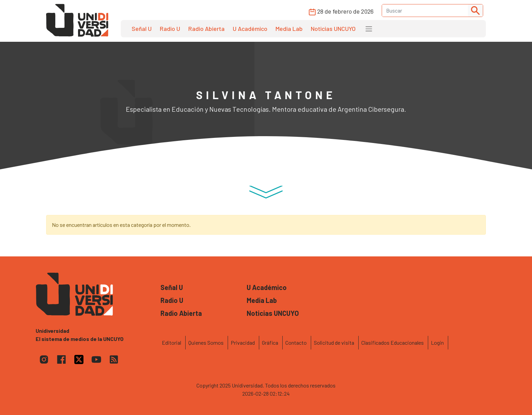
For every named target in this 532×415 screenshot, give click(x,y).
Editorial (172, 342)
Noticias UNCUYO (333, 29)
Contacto (296, 342)
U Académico (250, 29)
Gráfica (270, 342)
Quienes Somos (206, 342)
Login (437, 342)
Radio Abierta (206, 29)
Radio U (170, 29)
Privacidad (243, 342)
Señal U (142, 29)
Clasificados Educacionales (393, 342)
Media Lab (289, 29)
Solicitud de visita (334, 342)
